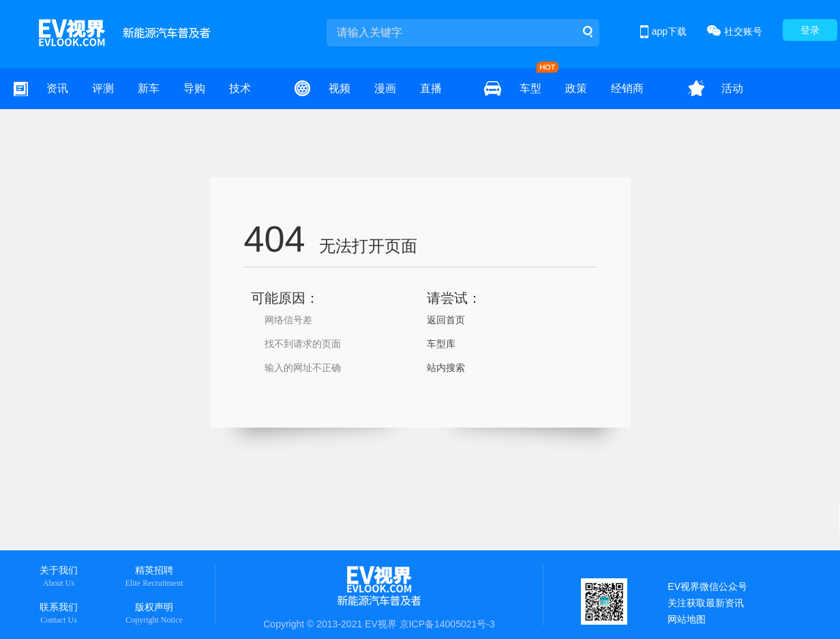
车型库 (441, 344)
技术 (240, 88)
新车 (149, 88)
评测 (103, 88)
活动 (732, 88)
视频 (340, 88)
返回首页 (446, 320)
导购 (194, 88)
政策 (576, 88)
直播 (431, 88)
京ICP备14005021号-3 (447, 624)
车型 (530, 88)
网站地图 (687, 619)
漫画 (385, 88)
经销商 (627, 88)
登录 (810, 30)
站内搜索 (446, 368)
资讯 (57, 88)
